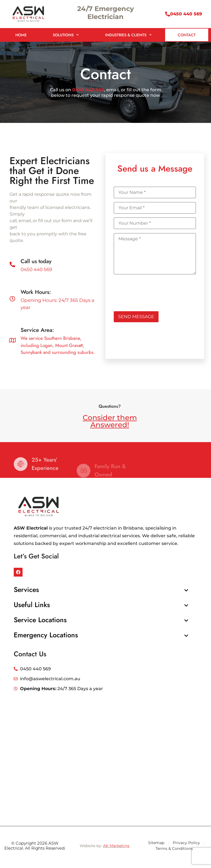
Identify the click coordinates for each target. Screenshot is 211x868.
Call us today (36, 261)
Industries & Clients (128, 35)
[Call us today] (12, 264)
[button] (101, 590)
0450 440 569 (186, 14)
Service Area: (37, 330)
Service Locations (40, 620)
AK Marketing (116, 846)
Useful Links (32, 605)
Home (21, 35)
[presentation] (156, 291)
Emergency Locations (46, 635)
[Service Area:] (12, 340)
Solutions (66, 35)
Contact (187, 35)
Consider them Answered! (110, 421)
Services (26, 589)
